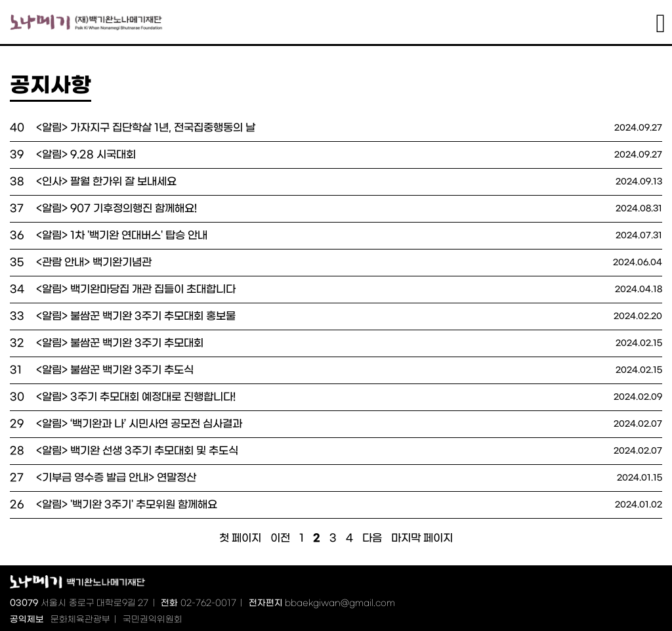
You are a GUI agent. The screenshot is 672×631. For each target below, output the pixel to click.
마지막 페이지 (422, 538)
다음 (372, 538)
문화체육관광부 (80, 620)
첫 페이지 (240, 538)
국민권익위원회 (153, 620)
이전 (280, 538)
